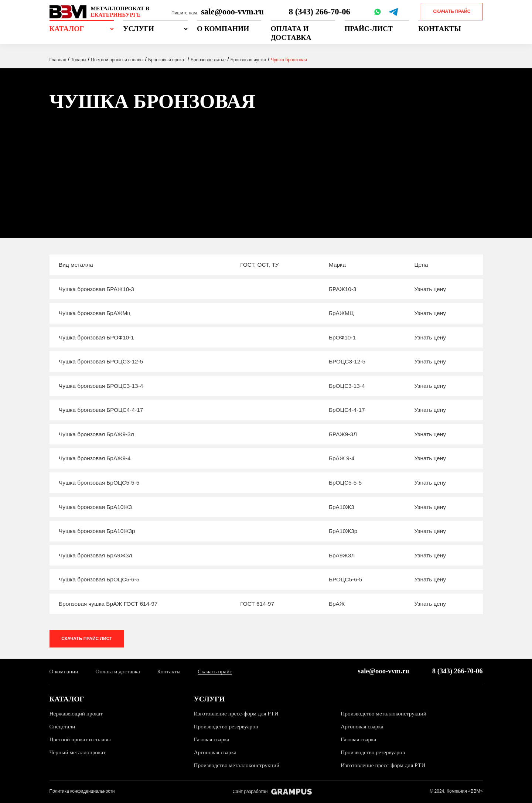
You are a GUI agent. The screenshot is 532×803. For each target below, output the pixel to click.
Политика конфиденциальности (82, 792)
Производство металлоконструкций (384, 713)
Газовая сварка (212, 740)
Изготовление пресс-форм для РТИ (236, 713)
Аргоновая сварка (362, 726)
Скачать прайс (452, 11)
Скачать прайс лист (87, 639)
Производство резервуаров (226, 726)
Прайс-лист (369, 29)
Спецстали (62, 726)
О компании (223, 29)
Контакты (440, 29)
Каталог (67, 29)
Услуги (139, 29)
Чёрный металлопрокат (78, 753)
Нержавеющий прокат (76, 713)
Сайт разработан (272, 792)
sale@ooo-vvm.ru (232, 12)
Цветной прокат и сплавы (80, 740)
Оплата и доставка (291, 33)
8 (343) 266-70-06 (319, 12)
